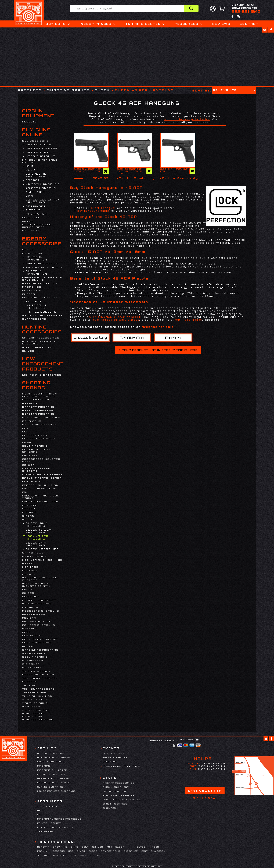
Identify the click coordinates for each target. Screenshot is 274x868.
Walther (96, 855)
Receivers (31, 218)
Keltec (28, 590)
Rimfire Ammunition (44, 267)
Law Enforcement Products (43, 364)
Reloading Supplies (40, 298)
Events (111, 748)
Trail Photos (47, 806)
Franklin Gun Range (52, 774)
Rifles (28, 221)
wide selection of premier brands (116, 317)
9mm (30, 196)
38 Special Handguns (36, 175)
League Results (115, 753)
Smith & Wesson (37, 671)
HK (130, 847)
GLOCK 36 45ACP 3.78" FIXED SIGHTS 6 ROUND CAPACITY (130, 171)
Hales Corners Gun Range (57, 791)
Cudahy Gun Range (51, 762)
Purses (29, 294)
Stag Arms (78, 855)
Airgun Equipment (39, 113)
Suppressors (34, 319)
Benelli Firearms (38, 410)
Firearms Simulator (52, 770)
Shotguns (31, 231)
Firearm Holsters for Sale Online (42, 279)
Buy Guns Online (37, 132)
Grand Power (34, 553)
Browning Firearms (39, 425)
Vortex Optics (35, 700)
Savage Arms (34, 653)
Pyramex (30, 629)
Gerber (29, 509)
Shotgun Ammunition (37, 273)
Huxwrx (29, 574)
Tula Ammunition (37, 696)
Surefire (30, 682)
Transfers (45, 831)
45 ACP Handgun (41, 188)
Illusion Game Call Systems (40, 579)
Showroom (110, 808)
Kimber (28, 593)
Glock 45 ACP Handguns (37, 538)
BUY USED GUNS (36, 141)
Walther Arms (35, 703)
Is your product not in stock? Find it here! (158, 350)
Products (30, 90)
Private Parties (115, 757)
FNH (25, 492)
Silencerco (32, 668)
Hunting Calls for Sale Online (39, 343)
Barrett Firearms (38, 407)
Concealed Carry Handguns (43, 201)
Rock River (77, 851)
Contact (249, 24)
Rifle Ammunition (42, 264)
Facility (47, 748)
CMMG (27, 442)
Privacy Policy (49, 823)
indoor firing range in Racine (187, 119)
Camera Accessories (41, 338)
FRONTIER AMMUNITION (41, 502)
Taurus (29, 685)
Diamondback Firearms (43, 474)
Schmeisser (33, 661)
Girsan (28, 516)
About (42, 810)
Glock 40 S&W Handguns (39, 531)
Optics (28, 250)
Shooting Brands (68, 90)
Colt (85, 847)
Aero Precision (36, 400)
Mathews (30, 607)
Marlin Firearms (37, 604)
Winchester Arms (38, 720)
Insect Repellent (38, 347)
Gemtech (30, 505)
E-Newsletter (205, 791)
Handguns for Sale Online (40, 161)
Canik (27, 428)
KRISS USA (31, 597)
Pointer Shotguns (39, 625)
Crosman (30, 455)
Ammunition (32, 253)
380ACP (33, 180)
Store (110, 778)
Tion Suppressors (39, 689)
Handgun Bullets (38, 307)
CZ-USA (29, 465)
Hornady (30, 571)
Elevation (32, 481)
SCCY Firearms (35, 657)
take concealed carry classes (116, 320)
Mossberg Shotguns (41, 611)
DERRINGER (36, 206)
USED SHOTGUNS (41, 156)
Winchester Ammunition (33, 715)
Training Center (143, 24)
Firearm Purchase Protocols (59, 819)
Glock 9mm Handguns (36, 544)
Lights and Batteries (42, 375)
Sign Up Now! (205, 798)
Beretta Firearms (38, 414)
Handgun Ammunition (37, 258)
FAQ (40, 815)
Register (157, 741)
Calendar (110, 762)
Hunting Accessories (42, 330)
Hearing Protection (40, 283)
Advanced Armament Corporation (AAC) (41, 395)
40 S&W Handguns (43, 184)
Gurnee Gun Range (51, 787)
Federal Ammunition (40, 485)
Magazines (32, 287)
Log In (170, 741)
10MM (30, 166)
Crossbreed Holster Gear (41, 460)
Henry (28, 563)
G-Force (29, 512)
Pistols (33, 210)
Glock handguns (104, 208)
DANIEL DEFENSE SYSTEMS (36, 470)
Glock (102, 90)
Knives (28, 351)
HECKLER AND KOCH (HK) (42, 560)
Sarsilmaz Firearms (40, 650)
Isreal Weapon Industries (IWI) (36, 585)
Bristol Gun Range (51, 753)
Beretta (44, 847)
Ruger (28, 646)
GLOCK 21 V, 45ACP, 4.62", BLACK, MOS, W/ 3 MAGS (88, 170)
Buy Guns (56, 24)
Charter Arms (35, 435)
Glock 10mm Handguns (37, 525)
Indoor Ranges (96, 24)
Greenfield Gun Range (54, 783)
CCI (25, 432)
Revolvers (36, 214)
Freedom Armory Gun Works (41, 497)
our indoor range (189, 320)
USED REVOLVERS (42, 148)
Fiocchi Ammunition (39, 489)
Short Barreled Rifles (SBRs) (37, 226)
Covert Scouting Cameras (38, 451)
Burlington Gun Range (54, 757)
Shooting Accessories (43, 315)
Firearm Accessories (42, 241)
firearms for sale (158, 327)
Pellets (30, 122)
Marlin (42, 851)
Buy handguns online (94, 211)
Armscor (30, 403)
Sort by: (202, 90)
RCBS (27, 632)
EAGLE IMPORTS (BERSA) (42, 478)
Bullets (34, 301)
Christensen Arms (39, 439)
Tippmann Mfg (34, 692)
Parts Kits (32, 291)
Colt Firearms (35, 446)
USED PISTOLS (39, 145)
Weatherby (32, 707)
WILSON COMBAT (36, 710)
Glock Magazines (42, 549)
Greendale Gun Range (53, 778)
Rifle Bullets (43, 312)
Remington (32, 636)
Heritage (30, 567)
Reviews (221, 24)
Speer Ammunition (38, 675)
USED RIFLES (37, 152)
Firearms (44, 766)
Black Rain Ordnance (41, 418)
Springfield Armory (40, 678)
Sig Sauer (31, 664)
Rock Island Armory (40, 639)
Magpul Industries (39, 600)
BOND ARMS (32, 421)
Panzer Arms (34, 614)
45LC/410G (35, 192)
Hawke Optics (34, 556)
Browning (60, 847)
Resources (186, 24)
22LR (30, 170)
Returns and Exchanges (55, 827)
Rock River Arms (37, 643)
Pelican (29, 618)
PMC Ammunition (36, 622)
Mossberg (58, 851)
